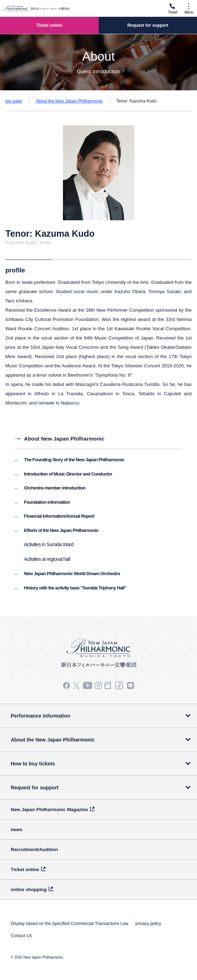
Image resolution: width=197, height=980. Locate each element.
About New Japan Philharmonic (64, 439)
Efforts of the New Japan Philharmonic (61, 530)
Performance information (40, 716)
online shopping (29, 889)
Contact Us (21, 936)
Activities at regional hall (47, 559)
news (17, 830)
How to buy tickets (33, 764)
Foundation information (47, 502)
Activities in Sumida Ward (49, 544)
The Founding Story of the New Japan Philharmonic (74, 460)
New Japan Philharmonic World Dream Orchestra (72, 574)
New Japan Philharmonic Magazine (49, 810)
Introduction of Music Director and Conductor (68, 474)
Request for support (35, 788)
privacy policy (148, 924)
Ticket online (25, 870)
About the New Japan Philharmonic (69, 101)
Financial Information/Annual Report (59, 516)
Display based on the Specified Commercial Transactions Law (70, 924)
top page (14, 101)
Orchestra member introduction (55, 488)
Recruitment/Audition (34, 850)
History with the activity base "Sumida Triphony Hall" (75, 588)
